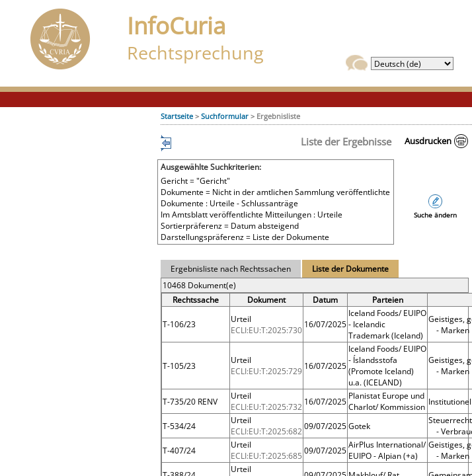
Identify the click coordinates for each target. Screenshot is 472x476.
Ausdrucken (428, 141)
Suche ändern (435, 215)
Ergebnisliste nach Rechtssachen (231, 269)
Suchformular (225, 116)
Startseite (177, 116)
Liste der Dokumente (350, 269)
